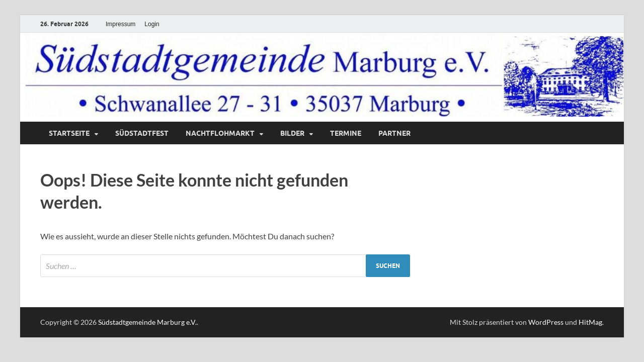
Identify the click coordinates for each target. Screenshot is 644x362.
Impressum (120, 24)
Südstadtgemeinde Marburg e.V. (147, 322)
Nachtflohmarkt (220, 133)
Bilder (292, 133)
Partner (394, 133)
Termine (346, 133)
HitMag (590, 322)
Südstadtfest (142, 133)
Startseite (69, 133)
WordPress (546, 322)
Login (152, 24)
